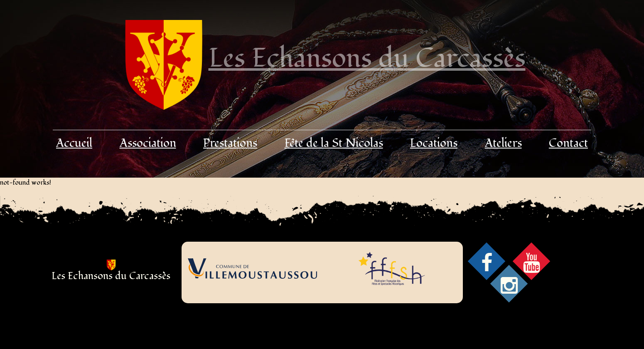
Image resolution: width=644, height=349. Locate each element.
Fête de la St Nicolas (334, 143)
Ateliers (503, 143)
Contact (568, 143)
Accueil (74, 143)
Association (148, 143)
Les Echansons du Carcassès (367, 58)
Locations (434, 143)
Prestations (230, 143)
